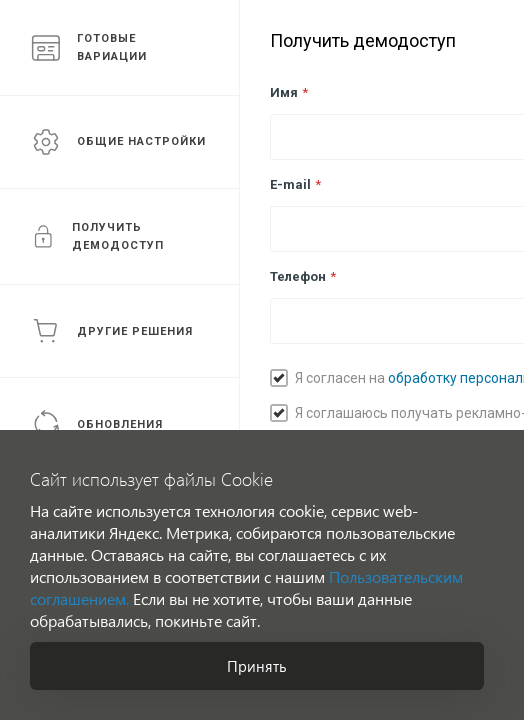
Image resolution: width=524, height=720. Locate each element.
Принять (257, 666)
